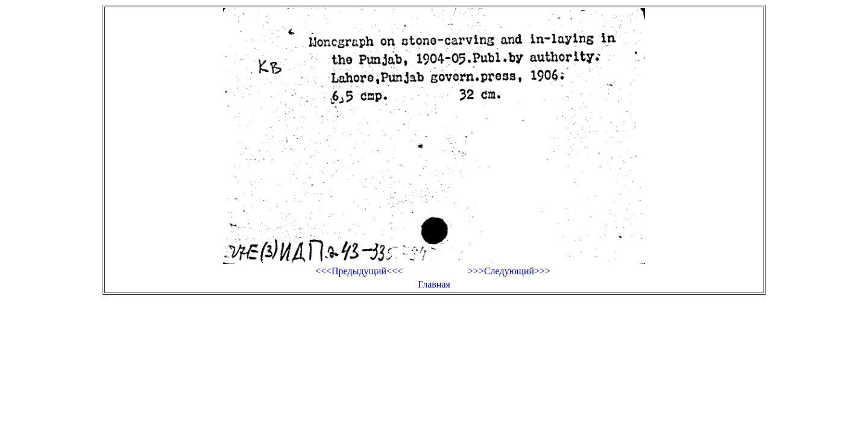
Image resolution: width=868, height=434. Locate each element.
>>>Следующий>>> (509, 271)
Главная (434, 284)
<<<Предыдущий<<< (359, 271)
